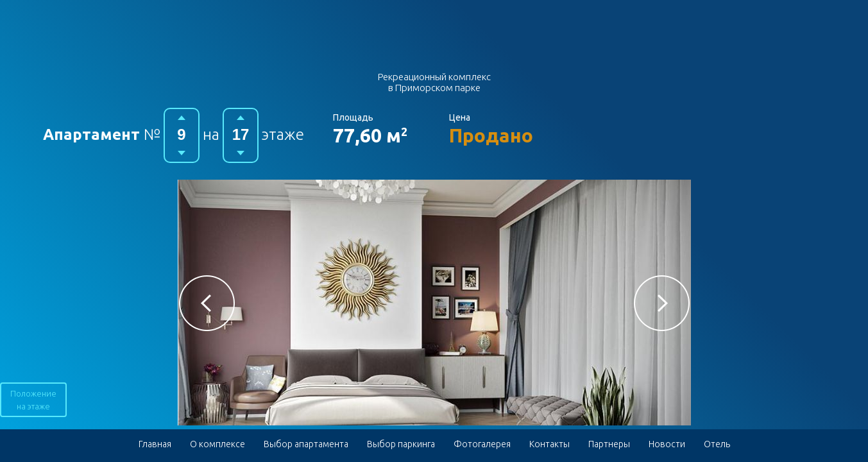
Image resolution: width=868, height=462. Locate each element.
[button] (207, 303)
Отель (717, 444)
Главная (155, 444)
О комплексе (217, 444)
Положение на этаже (33, 400)
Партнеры (609, 444)
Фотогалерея (482, 444)
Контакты (549, 444)
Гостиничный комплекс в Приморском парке (434, 40)
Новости (667, 444)
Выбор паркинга (401, 444)
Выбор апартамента (306, 444)
